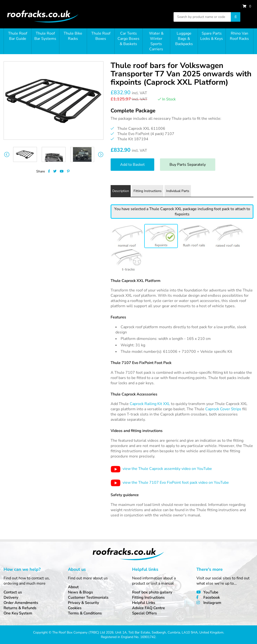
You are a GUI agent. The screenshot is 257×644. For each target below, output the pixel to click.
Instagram (212, 603)
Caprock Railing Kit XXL (150, 404)
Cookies (75, 608)
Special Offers (144, 613)
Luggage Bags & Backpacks (184, 39)
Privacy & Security (83, 603)
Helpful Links (144, 603)
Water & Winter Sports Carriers (156, 41)
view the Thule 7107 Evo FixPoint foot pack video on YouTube (170, 483)
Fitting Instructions (148, 597)
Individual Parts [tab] (178, 191)
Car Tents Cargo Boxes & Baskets (128, 39)
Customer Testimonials (88, 597)
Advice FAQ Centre (149, 608)
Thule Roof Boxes (101, 36)
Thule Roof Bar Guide (18, 36)
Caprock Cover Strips (223, 409)
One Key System (18, 613)
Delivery (11, 597)
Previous (7, 154)
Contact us (13, 592)
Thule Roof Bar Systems (45, 36)
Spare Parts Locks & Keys (212, 36)
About (73, 587)
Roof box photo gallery (152, 592)
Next (100, 154)
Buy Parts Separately (188, 165)
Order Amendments (21, 603)
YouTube (211, 592)
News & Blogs (80, 592)
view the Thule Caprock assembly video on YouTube (161, 469)
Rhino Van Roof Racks (239, 36)
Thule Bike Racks (73, 36)
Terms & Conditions (85, 613)
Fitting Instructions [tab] (148, 191)
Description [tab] (121, 191)
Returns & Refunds (20, 608)
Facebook (212, 597)
